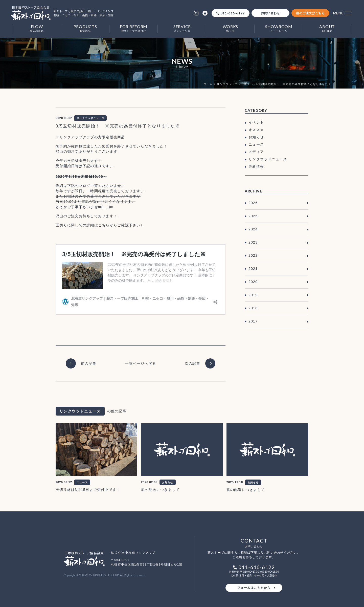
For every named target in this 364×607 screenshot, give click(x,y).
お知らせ (256, 137)
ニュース (256, 144)
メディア (256, 152)
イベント (256, 122)
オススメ (256, 130)
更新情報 (256, 166)
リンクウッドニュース (268, 159)
